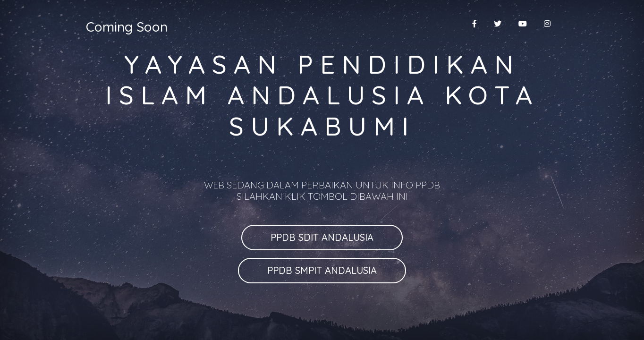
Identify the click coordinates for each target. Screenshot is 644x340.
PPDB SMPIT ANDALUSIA (322, 270)
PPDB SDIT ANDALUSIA (322, 237)
